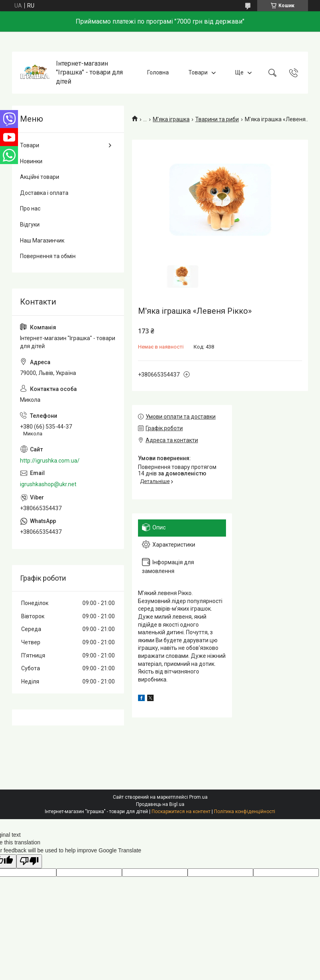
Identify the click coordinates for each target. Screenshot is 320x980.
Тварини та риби (217, 119)
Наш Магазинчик (42, 240)
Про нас (30, 208)
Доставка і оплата (44, 193)
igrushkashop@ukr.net (48, 484)
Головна (158, 72)
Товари (198, 72)
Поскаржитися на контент (181, 812)
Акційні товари (40, 177)
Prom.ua (198, 797)
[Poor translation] (29, 861)
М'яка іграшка (171, 119)
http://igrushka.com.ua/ (50, 461)
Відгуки (30, 224)
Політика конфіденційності (245, 812)
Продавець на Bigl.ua (160, 804)
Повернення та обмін (48, 256)
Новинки (31, 161)
